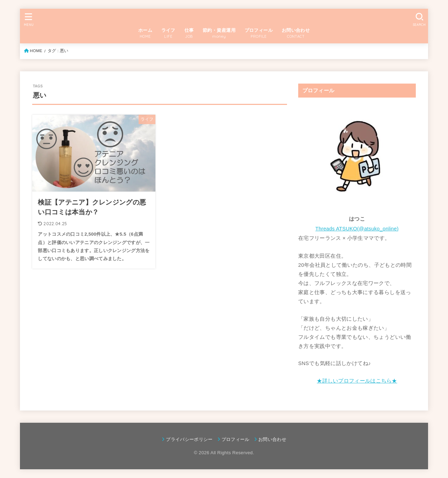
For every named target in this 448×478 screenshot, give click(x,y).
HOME (36, 51)
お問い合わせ (272, 439)
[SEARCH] (419, 19)
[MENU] (29, 19)
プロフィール (236, 439)
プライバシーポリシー (189, 439)
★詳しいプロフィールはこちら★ (357, 381)
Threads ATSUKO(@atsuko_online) (357, 229)
